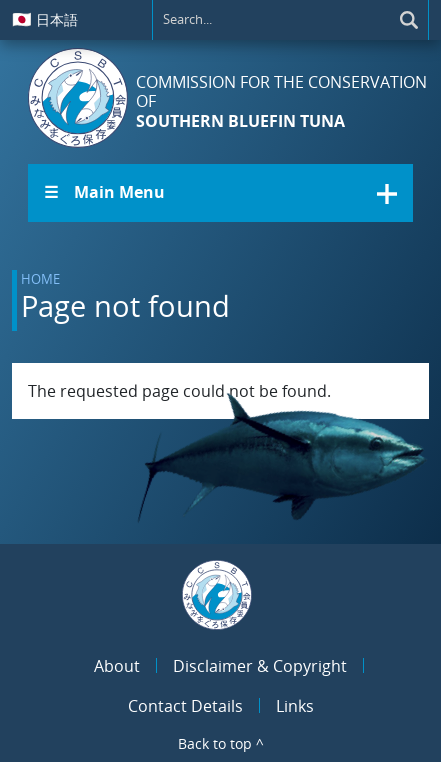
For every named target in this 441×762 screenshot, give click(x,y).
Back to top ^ (221, 743)
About (117, 666)
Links (295, 706)
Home (40, 279)
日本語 (45, 19)
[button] (220, 193)
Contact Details (185, 706)
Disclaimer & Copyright (260, 666)
